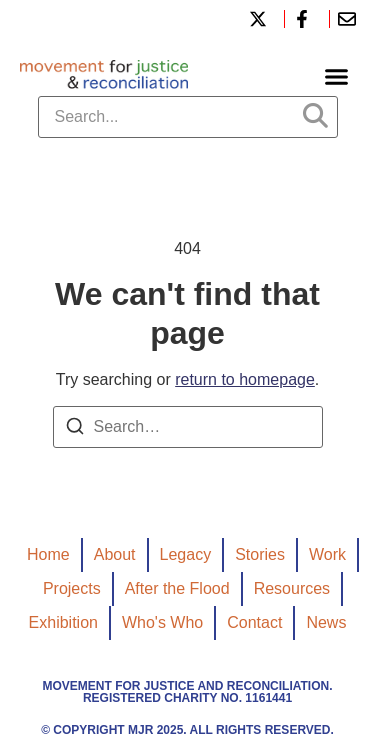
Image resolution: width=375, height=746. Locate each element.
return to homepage (245, 379)
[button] (337, 77)
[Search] (75, 429)
